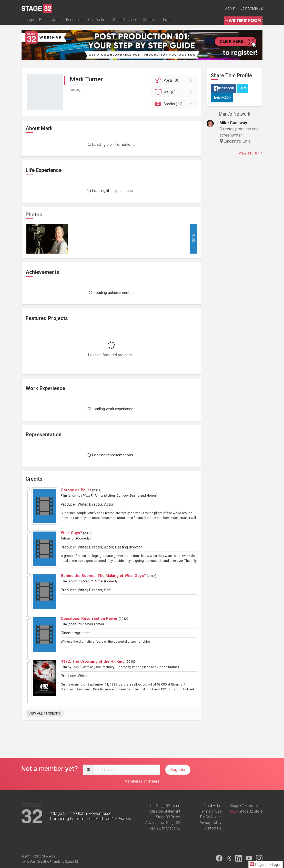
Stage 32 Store (251, 811)
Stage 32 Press (168, 817)
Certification (98, 20)
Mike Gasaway (233, 123)
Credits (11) (174, 104)
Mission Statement (165, 811)
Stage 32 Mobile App (246, 806)
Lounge (28, 20)
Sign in (230, 8)
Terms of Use (211, 811)
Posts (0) (174, 80)
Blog (43, 20)
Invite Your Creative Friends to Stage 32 (50, 861)
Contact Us (212, 828)
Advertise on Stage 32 (163, 823)
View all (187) (251, 153)
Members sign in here (142, 781)
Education (74, 20)
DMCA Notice (211, 817)
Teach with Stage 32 (164, 828)
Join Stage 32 (252, 8)
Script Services (125, 20)
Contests (150, 20)
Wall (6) (174, 92)
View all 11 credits (45, 713)
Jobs (56, 20)
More (193, 239)
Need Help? (213, 806)
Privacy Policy (210, 823)
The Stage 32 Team (165, 806)
